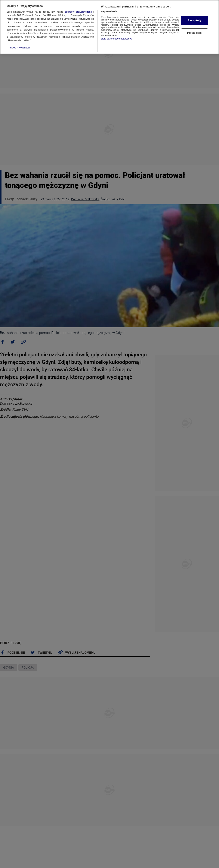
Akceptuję (194, 20)
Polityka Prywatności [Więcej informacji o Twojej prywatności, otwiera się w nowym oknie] (19, 48)
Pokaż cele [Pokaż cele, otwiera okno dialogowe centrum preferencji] (194, 33)
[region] (109, 27)
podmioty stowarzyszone (78, 12)
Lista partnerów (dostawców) (116, 39)
